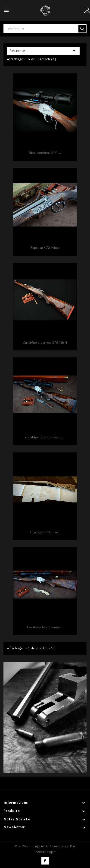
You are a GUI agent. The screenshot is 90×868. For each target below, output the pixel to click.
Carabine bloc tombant (45, 627)
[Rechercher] (45, 29)
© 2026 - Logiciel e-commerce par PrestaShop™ (45, 849)
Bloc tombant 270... (45, 153)
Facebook (45, 861)
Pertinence (43, 51)
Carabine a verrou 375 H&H (45, 343)
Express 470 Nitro (45, 248)
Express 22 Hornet (45, 532)
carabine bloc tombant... (45, 437)
